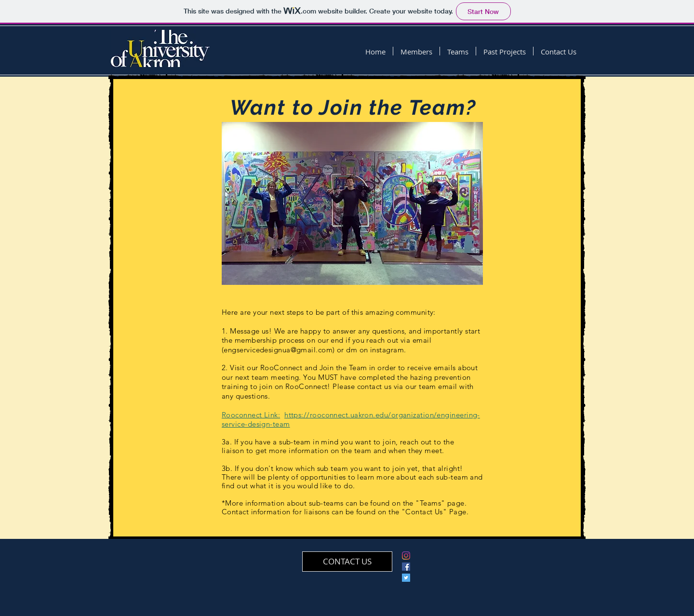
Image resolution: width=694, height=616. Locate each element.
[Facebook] (406, 567)
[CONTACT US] (347, 562)
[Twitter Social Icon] (406, 578)
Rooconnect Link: (251, 415)
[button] (416, 51)
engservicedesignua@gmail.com (278, 350)
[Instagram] (406, 556)
